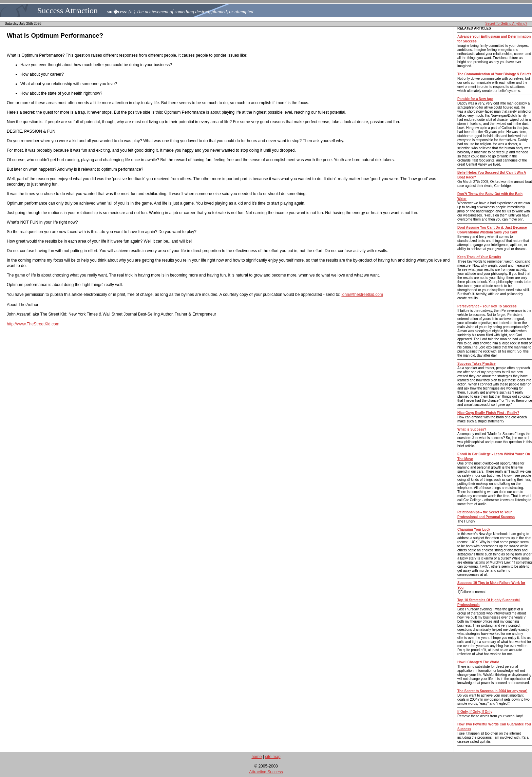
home (256, 757)
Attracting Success (266, 772)
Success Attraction (68, 11)
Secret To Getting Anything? (506, 24)
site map (273, 757)
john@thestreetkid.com (362, 295)
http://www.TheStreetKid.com (33, 324)
